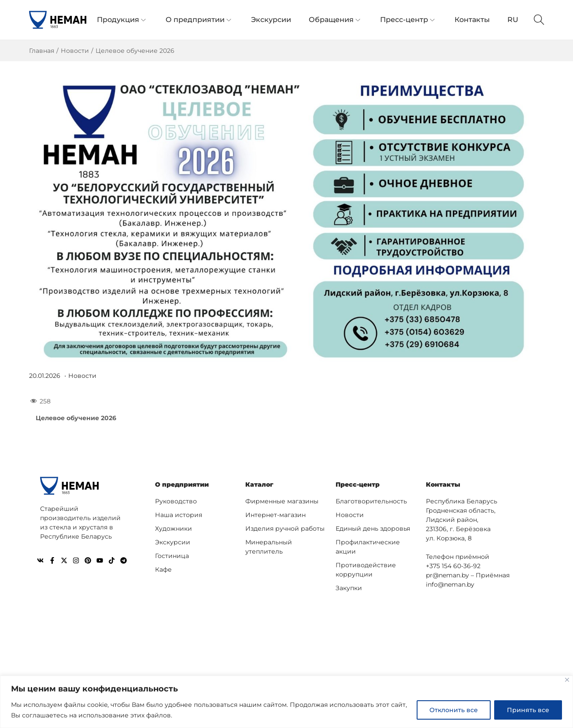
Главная (42, 51)
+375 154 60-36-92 (453, 565)
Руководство (176, 501)
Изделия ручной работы (285, 528)
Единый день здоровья (373, 528)
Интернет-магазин (275, 514)
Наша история (179, 514)
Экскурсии (173, 542)
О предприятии (182, 484)
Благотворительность (371, 501)
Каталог (259, 484)
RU (513, 20)
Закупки (349, 588)
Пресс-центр (358, 484)
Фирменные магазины (282, 501)
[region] (286, 702)
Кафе (163, 569)
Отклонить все (454, 710)
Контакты (443, 484)
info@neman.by (450, 584)
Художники (174, 528)
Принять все (528, 710)
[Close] (567, 680)
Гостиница (172, 555)
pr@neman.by (447, 575)
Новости (75, 51)
